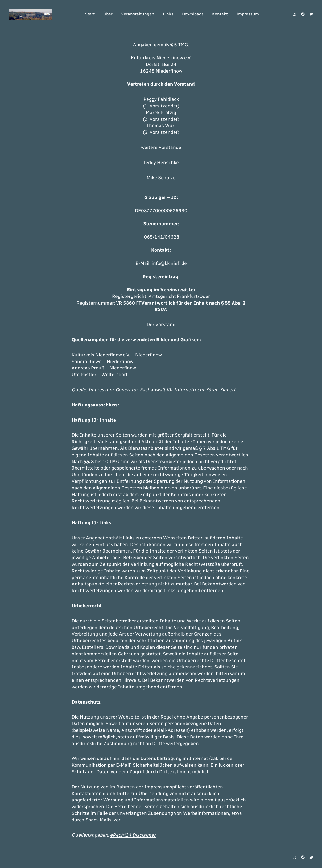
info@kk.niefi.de (169, 263)
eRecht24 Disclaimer (133, 835)
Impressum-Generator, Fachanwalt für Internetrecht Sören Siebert (162, 390)
